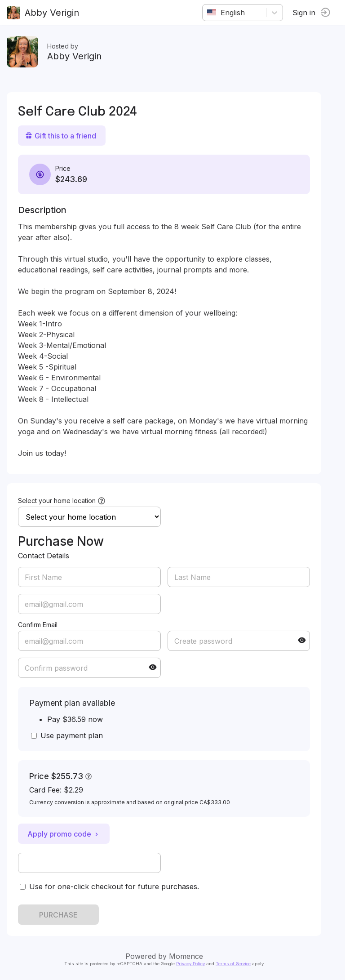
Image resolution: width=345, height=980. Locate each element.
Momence (186, 956)
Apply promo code (64, 834)
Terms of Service (233, 964)
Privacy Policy (190, 964)
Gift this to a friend (61, 136)
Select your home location (57, 501)
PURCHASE (58, 915)
